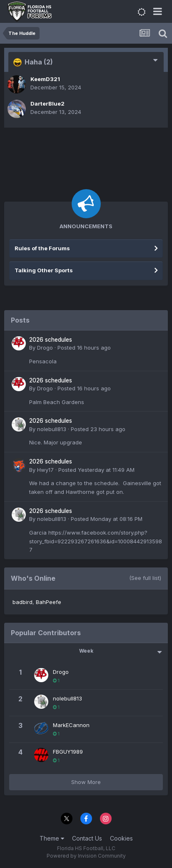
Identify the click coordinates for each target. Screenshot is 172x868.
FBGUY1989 (68, 752)
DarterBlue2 (47, 104)
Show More (86, 782)
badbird (22, 602)
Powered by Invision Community (86, 856)
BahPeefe (49, 602)
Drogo (45, 348)
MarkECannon (71, 725)
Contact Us (87, 838)
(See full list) (145, 578)
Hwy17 (45, 470)
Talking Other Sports (44, 270)
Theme (52, 838)
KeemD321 (45, 79)
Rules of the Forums (42, 248)
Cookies (121, 838)
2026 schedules (51, 340)
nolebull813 (52, 429)
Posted (84, 348)
